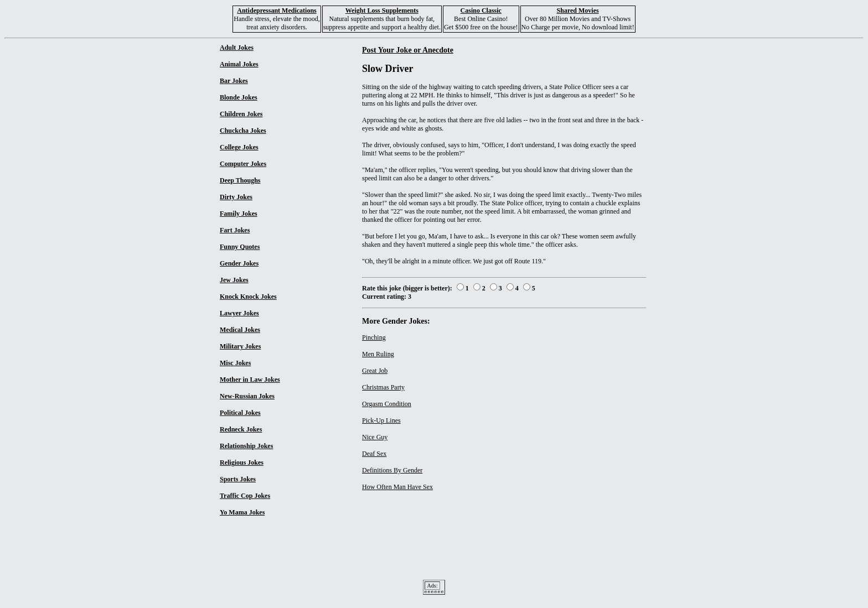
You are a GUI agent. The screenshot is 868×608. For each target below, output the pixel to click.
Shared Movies (578, 11)
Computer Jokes (243, 164)
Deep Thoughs (240, 180)
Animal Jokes (239, 64)
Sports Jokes (238, 479)
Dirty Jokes (236, 197)
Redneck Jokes (241, 429)
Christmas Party (383, 387)
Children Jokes (241, 114)
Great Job (375, 371)
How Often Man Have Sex (397, 487)
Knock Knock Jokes (248, 297)
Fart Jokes (235, 230)
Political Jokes (240, 413)
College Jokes (239, 147)
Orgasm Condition (387, 404)
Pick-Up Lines (381, 420)
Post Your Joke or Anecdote (408, 50)
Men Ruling (378, 354)
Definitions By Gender (392, 470)
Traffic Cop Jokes (245, 496)
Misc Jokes (235, 363)
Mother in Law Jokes (250, 380)
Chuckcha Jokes (243, 131)
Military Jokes (240, 346)
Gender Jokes (239, 263)
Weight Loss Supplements (382, 11)
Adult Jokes (237, 48)
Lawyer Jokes (239, 313)
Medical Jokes (240, 330)
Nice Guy (375, 437)
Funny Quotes (240, 247)
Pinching (374, 337)
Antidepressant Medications (277, 11)
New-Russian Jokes (247, 396)
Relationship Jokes (246, 446)
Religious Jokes (242, 463)
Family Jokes (239, 214)
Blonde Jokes (239, 97)
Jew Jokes (234, 280)
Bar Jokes (234, 81)
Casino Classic (481, 11)
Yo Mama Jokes (242, 512)
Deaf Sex (374, 454)
